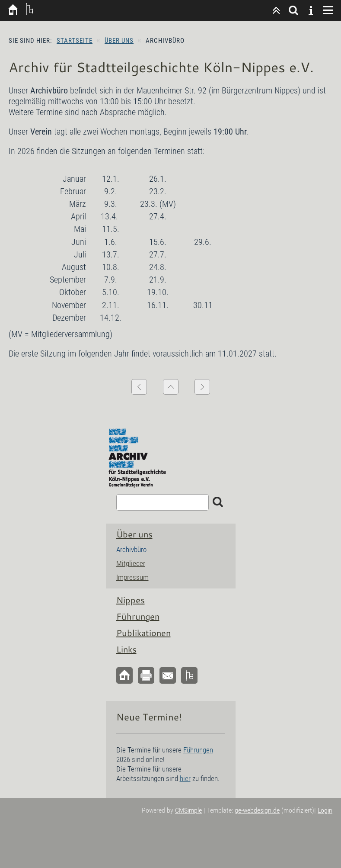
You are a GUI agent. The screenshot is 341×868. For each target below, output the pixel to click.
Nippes (131, 600)
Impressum (132, 577)
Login (325, 810)
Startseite (75, 41)
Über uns (119, 41)
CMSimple (188, 810)
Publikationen (143, 633)
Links (126, 649)
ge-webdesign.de (257, 810)
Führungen (138, 616)
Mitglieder (131, 563)
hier (185, 778)
